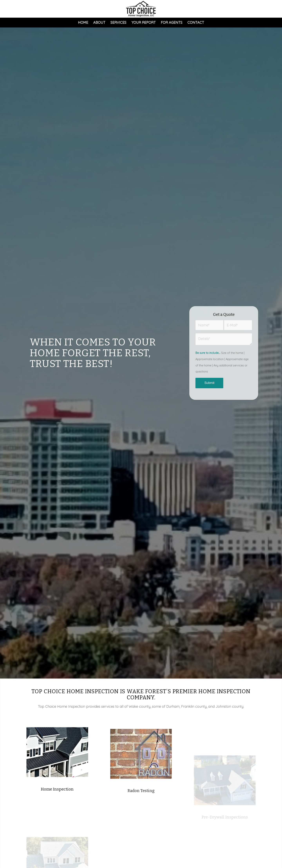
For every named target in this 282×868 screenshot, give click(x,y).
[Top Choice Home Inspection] (141, 9)
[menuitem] (83, 23)
